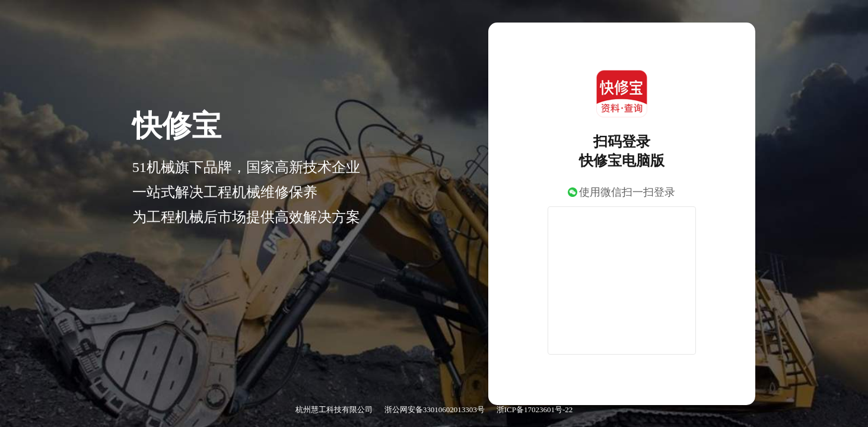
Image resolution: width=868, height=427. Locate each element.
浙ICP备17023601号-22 (535, 410)
